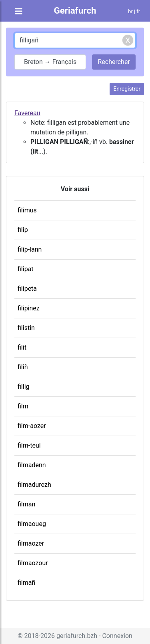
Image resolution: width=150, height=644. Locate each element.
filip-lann (30, 249)
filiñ (23, 367)
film (23, 406)
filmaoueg (32, 524)
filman (26, 504)
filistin (26, 328)
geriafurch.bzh (77, 636)
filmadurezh (34, 485)
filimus (27, 210)
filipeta (27, 289)
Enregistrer (127, 89)
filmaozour (33, 563)
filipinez (29, 308)
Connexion (117, 636)
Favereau (27, 113)
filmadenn (32, 465)
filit (22, 347)
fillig (24, 387)
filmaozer (31, 543)
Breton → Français (50, 62)
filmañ (26, 583)
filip (23, 230)
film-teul (29, 445)
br (130, 11)
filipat (26, 269)
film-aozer (32, 426)
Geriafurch (75, 10)
